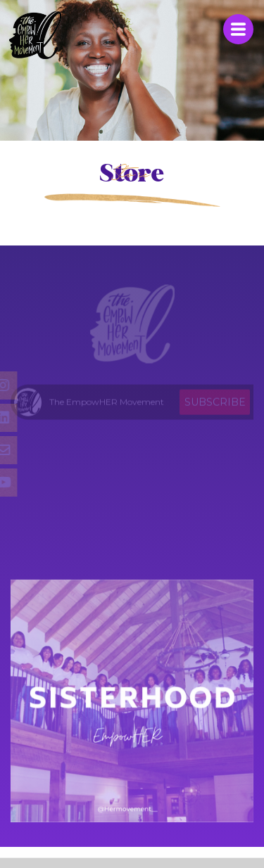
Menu (238, 29)
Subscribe (215, 404)
